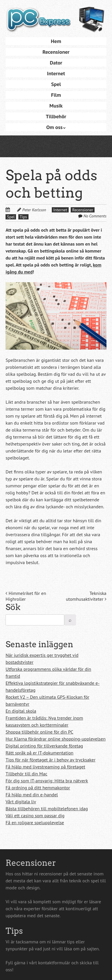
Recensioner (56, 52)
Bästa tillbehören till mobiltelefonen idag (47, 809)
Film (56, 95)
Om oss (54, 127)
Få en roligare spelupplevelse (35, 822)
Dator (56, 63)
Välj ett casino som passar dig (35, 816)
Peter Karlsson (34, 210)
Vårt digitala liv (21, 802)
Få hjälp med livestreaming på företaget (45, 767)
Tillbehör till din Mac (26, 774)
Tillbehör (56, 116)
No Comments (95, 216)
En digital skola (21, 711)
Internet (56, 73)
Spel (56, 84)
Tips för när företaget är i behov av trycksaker (50, 760)
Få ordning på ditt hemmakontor (38, 788)
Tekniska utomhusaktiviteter (86, 596)
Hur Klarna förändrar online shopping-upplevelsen (56, 739)
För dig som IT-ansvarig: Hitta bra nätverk (47, 781)
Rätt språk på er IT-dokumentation (39, 753)
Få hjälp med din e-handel (32, 795)
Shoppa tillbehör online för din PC (39, 732)
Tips (23, 217)
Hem (56, 41)
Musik (56, 106)
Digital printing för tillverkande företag (44, 746)
